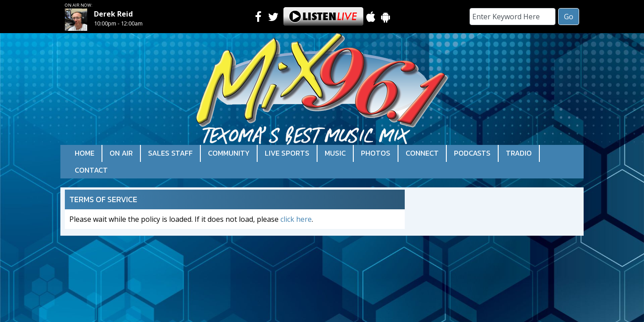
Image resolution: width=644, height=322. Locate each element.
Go (569, 17)
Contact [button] (91, 170)
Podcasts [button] (472, 153)
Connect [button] (422, 153)
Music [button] (335, 153)
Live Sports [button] (287, 153)
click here (296, 219)
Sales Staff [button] (170, 153)
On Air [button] (121, 153)
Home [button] (85, 153)
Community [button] (229, 153)
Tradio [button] (519, 153)
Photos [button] (376, 153)
